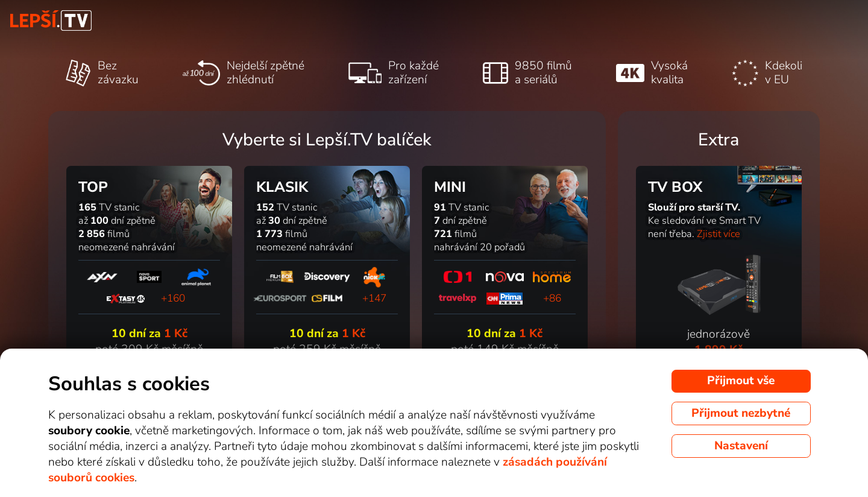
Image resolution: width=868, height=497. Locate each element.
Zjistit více (719, 234)
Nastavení (741, 446)
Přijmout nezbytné (741, 413)
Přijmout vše (741, 381)
